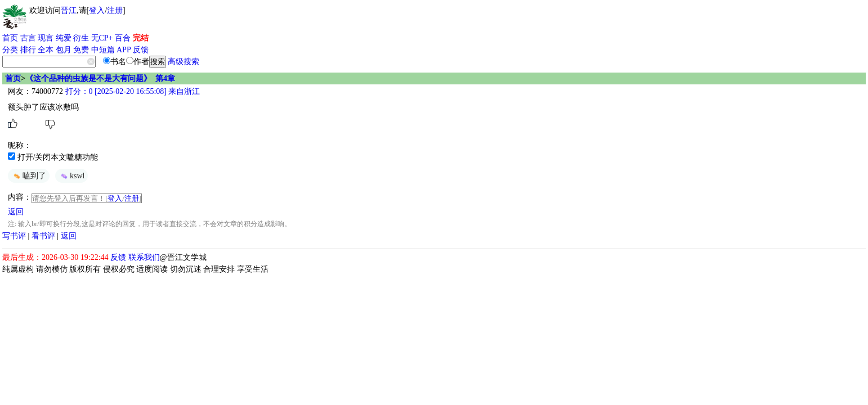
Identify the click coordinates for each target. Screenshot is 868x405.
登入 (97, 10)
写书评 (14, 236)
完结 (141, 38)
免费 (81, 50)
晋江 (69, 10)
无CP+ (102, 38)
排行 (28, 50)
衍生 (81, 38)
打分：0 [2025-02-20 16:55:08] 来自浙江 (131, 91)
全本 (46, 50)
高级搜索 (184, 62)
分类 (10, 50)
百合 (123, 38)
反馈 (141, 50)
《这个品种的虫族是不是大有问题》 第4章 (100, 78)
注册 (115, 10)
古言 (28, 38)
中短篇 (103, 50)
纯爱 (64, 38)
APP (124, 50)
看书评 (43, 236)
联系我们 (144, 257)
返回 (16, 212)
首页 (10, 38)
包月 (64, 50)
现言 (46, 38)
